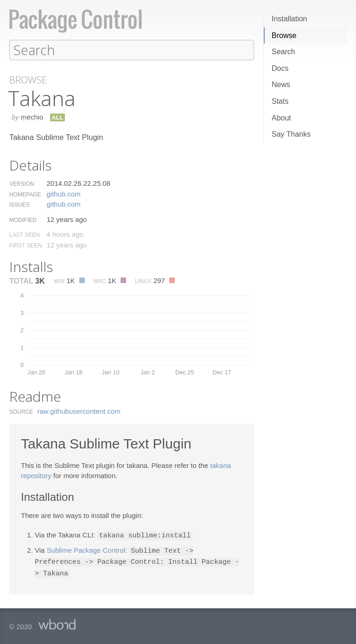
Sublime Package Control (86, 550)
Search (283, 52)
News (281, 85)
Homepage (25, 194)
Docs (280, 68)
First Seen (25, 245)
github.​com (63, 193)
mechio (32, 117)
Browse (284, 35)
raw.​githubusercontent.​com (79, 411)
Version (22, 183)
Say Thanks (291, 134)
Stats (280, 101)
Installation (289, 19)
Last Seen (25, 234)
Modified (23, 220)
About (281, 118)
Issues (19, 204)
